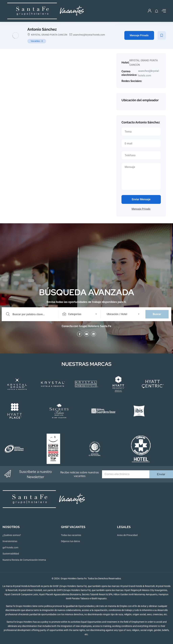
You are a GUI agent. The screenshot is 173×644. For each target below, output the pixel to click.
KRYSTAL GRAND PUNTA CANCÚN (49, 35)
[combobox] (81, 314)
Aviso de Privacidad (127, 535)
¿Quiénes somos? (12, 535)
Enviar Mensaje (141, 199)
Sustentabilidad (11, 554)
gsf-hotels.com (10, 548)
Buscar (157, 314)
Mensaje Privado (139, 35)
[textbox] (79, 314)
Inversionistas (10, 541)
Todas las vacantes (71, 535)
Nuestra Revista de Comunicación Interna (24, 560)
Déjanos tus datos (70, 541)
